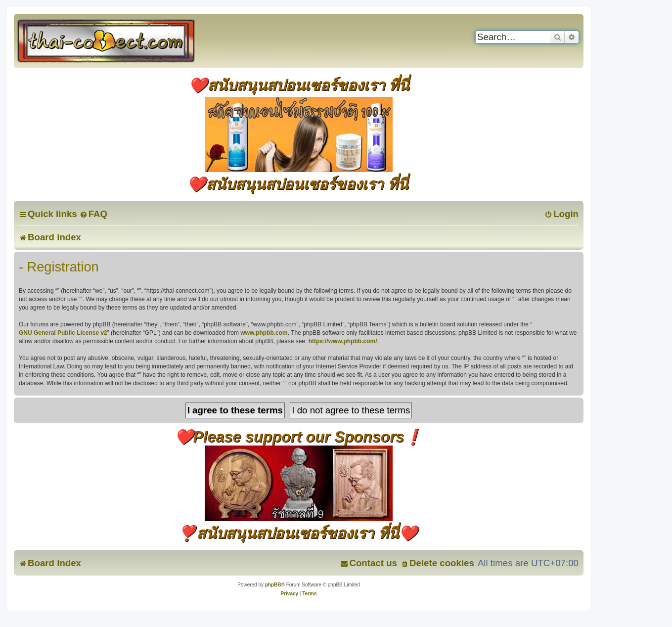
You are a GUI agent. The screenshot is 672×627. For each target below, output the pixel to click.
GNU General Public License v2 (63, 333)
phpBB (273, 585)
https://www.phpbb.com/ (343, 341)
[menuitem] (93, 214)
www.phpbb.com (264, 333)
